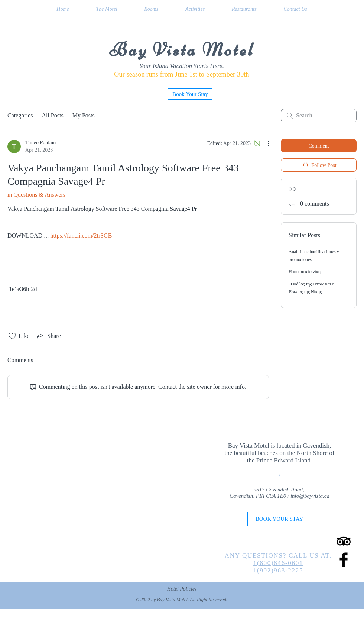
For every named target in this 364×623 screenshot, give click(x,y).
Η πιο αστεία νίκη (305, 272)
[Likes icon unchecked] (12, 336)
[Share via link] (48, 336)
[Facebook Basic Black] (344, 560)
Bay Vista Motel (182, 50)
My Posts (84, 115)
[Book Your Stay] (190, 94)
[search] (319, 116)
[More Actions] (264, 143)
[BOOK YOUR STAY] (279, 519)
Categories (20, 115)
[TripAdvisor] (344, 541)
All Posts (52, 115)
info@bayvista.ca (310, 496)
